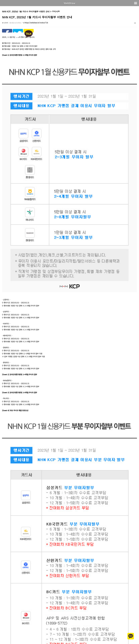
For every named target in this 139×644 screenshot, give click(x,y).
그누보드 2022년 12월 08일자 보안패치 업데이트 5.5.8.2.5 (31, 639)
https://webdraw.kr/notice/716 (36, 23)
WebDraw (69, 3)
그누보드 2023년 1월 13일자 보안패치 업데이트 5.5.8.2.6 (31, 634)
